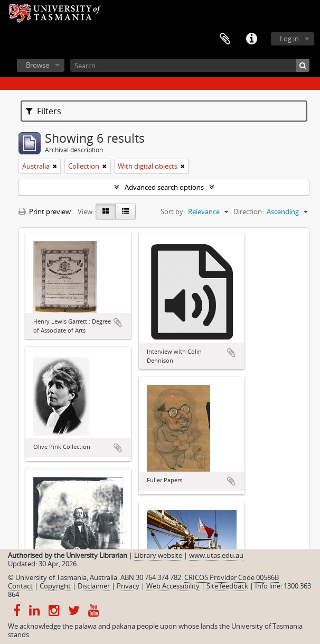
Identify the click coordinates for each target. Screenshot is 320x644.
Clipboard (225, 39)
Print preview (45, 211)
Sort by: (173, 211)
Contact (20, 586)
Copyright (55, 586)
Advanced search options (164, 187)
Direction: (248, 211)
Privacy (128, 586)
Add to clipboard (118, 323)
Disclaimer (94, 586)
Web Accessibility (173, 586)
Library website (158, 555)
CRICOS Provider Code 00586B (232, 577)
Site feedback (227, 586)
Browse (37, 65)
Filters (44, 111)
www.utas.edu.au (216, 555)
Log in (289, 39)
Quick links (251, 39)
